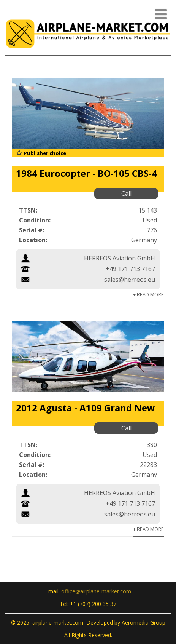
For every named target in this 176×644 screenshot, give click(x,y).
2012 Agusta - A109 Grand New (86, 408)
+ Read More (148, 294)
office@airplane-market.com (96, 591)
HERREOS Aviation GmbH (120, 258)
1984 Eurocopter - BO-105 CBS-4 (86, 173)
